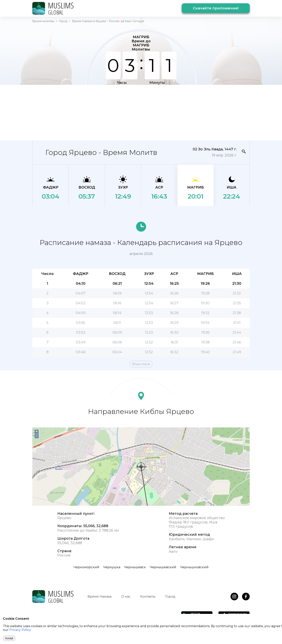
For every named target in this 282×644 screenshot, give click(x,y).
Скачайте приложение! (216, 8)
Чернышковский (194, 567)
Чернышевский (163, 567)
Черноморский (86, 567)
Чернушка (112, 567)
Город (63, 21)
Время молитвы (43, 21)
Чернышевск (135, 567)
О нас (126, 597)
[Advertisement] (141, 112)
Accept (9, 638)
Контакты (148, 597)
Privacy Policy (20, 630)
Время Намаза (99, 597)
